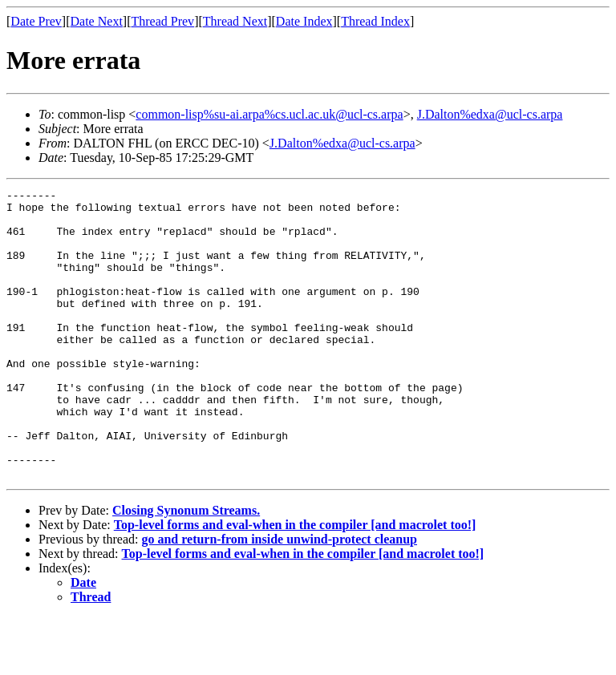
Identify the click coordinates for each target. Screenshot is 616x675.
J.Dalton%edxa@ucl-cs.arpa (490, 114)
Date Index (304, 21)
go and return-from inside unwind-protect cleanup (279, 597)
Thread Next (235, 21)
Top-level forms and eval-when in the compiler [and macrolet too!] (295, 582)
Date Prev (36, 21)
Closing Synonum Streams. (186, 568)
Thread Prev (162, 21)
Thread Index (375, 21)
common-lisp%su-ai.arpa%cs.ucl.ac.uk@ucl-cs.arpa (269, 114)
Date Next (97, 21)
